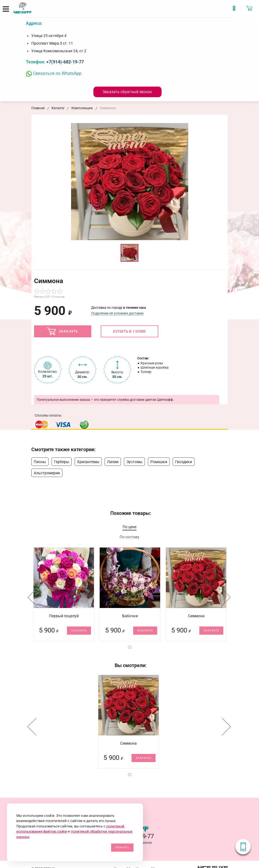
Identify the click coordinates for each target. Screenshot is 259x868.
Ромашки (159, 462)
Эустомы (134, 462)
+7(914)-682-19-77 (65, 62)
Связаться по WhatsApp (54, 73)
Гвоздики (184, 462)
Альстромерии (47, 473)
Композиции (82, 108)
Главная (38, 108)
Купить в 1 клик (129, 331)
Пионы (40, 462)
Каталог (58, 108)
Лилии (113, 462)
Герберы (62, 462)
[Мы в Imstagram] (236, 11)
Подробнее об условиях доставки (117, 313)
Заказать (63, 331)
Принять (122, 847)
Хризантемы (88, 462)
